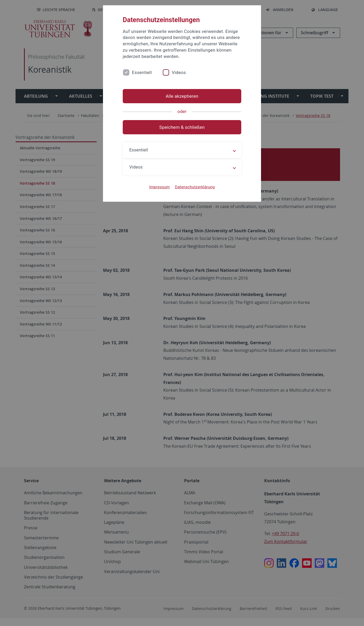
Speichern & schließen (182, 127)
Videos (179, 72)
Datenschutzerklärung (195, 187)
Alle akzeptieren (182, 96)
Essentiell (142, 72)
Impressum (160, 187)
